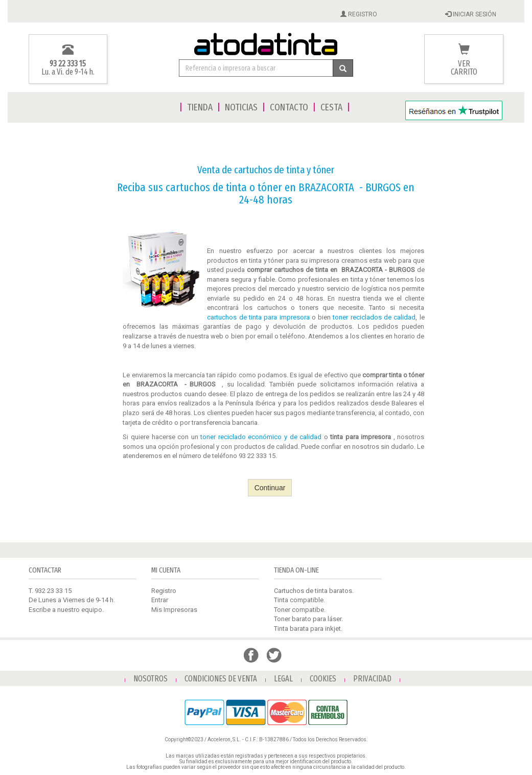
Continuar (270, 488)
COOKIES (323, 679)
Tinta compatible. (299, 600)
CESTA (331, 107)
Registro (164, 591)
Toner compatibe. (300, 610)
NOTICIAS (241, 107)
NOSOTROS (151, 679)
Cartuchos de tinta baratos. (314, 591)
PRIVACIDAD (372, 679)
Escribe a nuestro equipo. (66, 610)
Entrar (160, 600)
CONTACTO (289, 107)
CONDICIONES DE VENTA (221, 679)
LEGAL (283, 679)
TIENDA (200, 107)
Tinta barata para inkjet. (308, 629)
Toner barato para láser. (308, 619)
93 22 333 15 (68, 64)
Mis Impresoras (174, 610)
